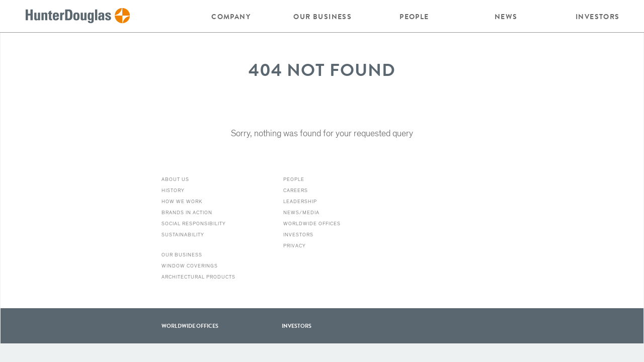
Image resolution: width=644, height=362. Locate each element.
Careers (296, 191)
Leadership (300, 202)
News (506, 17)
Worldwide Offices (312, 224)
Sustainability (183, 235)
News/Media (301, 213)
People (414, 17)
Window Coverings (190, 266)
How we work (182, 202)
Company (231, 17)
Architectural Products (198, 277)
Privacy (295, 246)
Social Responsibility (194, 224)
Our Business (323, 17)
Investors (598, 17)
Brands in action (187, 213)
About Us (175, 179)
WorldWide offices (190, 326)
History (173, 191)
